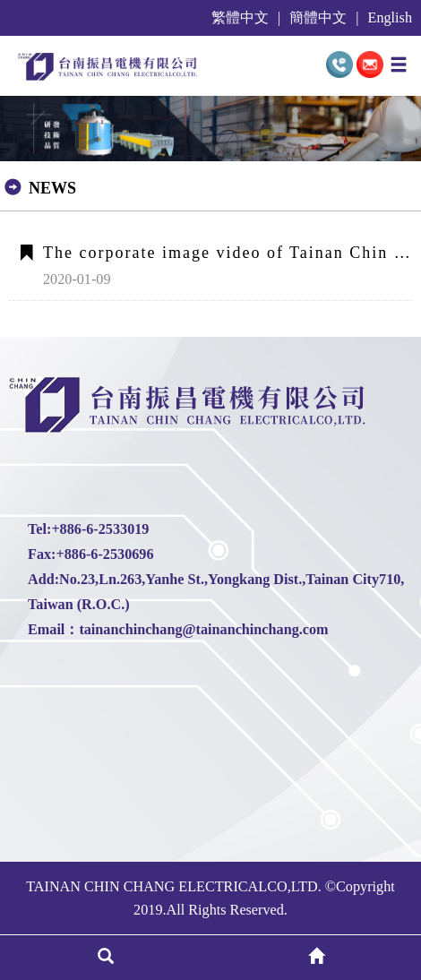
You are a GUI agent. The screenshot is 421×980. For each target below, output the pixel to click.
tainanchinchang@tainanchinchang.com (203, 630)
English (390, 18)
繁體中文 (240, 18)
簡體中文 (318, 18)
